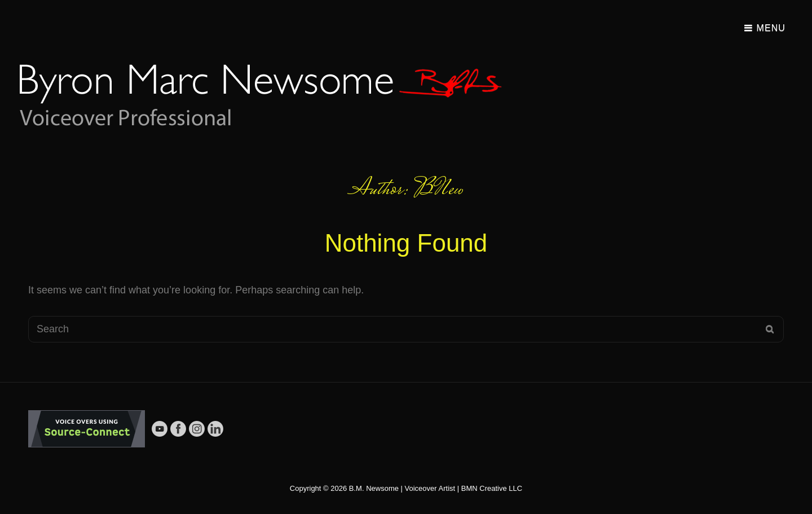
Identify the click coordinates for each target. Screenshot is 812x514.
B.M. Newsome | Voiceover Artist (402, 488)
